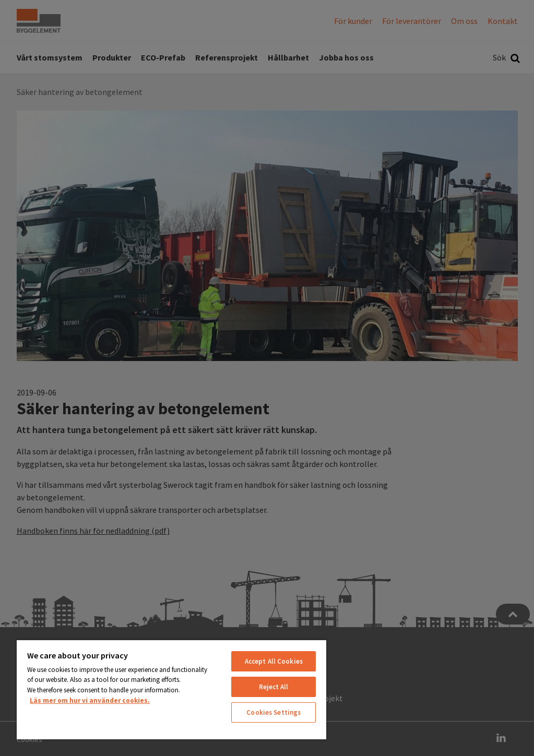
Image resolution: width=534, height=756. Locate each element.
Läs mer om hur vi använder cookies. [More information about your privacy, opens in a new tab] (90, 700)
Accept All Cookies (274, 661)
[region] (171, 689)
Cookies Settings (274, 712)
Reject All (274, 687)
